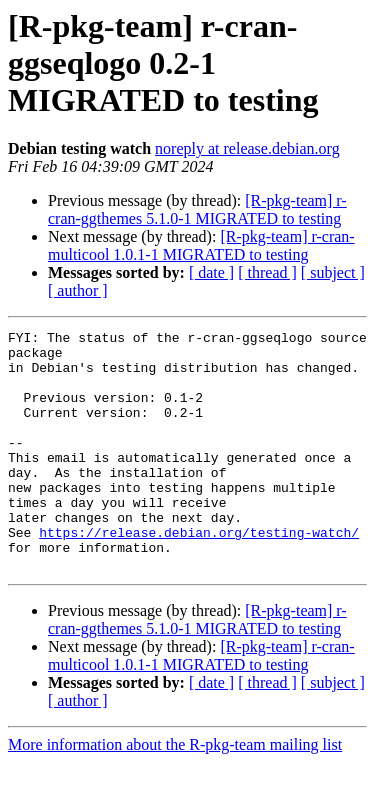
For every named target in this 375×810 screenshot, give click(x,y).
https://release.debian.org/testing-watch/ (199, 574)
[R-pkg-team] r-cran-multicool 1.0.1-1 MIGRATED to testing (201, 245)
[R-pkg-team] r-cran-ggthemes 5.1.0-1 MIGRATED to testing (197, 209)
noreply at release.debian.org (247, 148)
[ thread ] (267, 272)
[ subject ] (333, 272)
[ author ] (78, 290)
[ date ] (211, 272)
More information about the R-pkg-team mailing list (175, 792)
